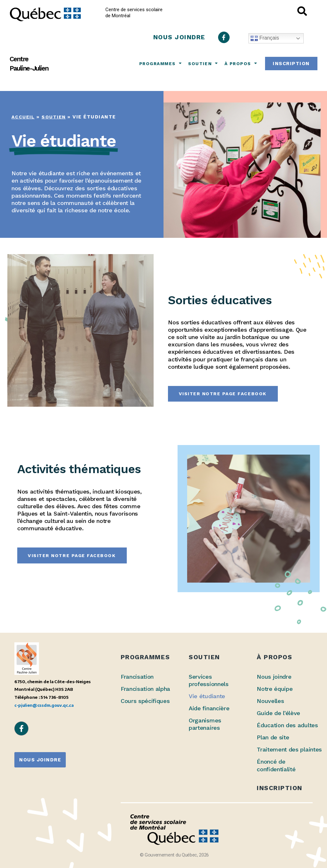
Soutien (203, 64)
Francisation (137, 677)
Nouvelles (270, 701)
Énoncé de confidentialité (276, 765)
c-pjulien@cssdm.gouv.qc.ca (44, 705)
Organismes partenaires (205, 724)
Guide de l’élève (278, 713)
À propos (241, 64)
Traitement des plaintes (289, 749)
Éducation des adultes (287, 725)
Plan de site (273, 737)
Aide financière (209, 708)
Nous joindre (274, 677)
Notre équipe (275, 689)
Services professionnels (209, 680)
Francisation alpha (145, 689)
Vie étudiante (207, 696)
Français (265, 38)
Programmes (161, 64)
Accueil (23, 117)
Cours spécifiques (145, 701)
